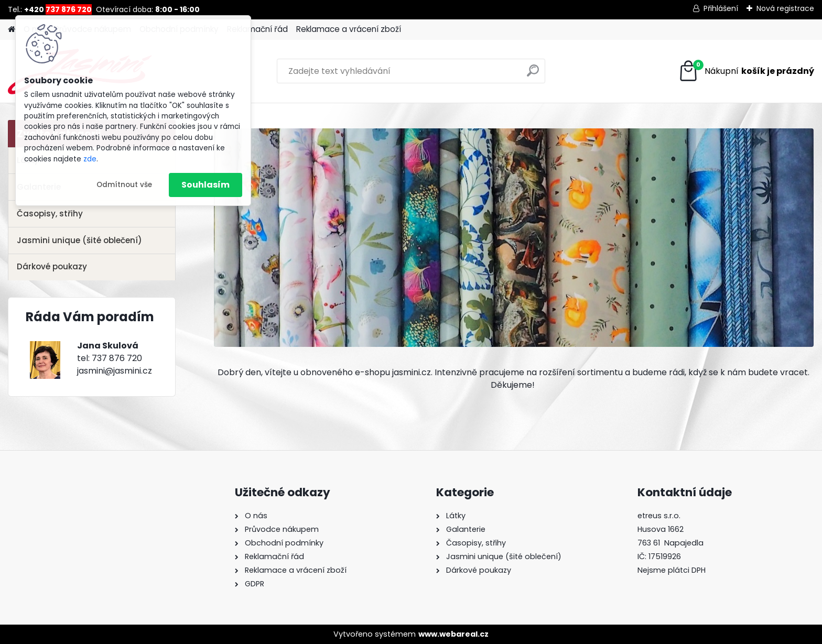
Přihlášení (721, 8)
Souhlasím (206, 185)
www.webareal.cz (453, 634)
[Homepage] (12, 30)
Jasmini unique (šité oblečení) (79, 240)
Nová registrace (785, 8)
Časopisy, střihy (50, 214)
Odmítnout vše (124, 185)
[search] (533, 75)
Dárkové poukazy (52, 266)
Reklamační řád (257, 29)
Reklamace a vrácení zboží (349, 29)
